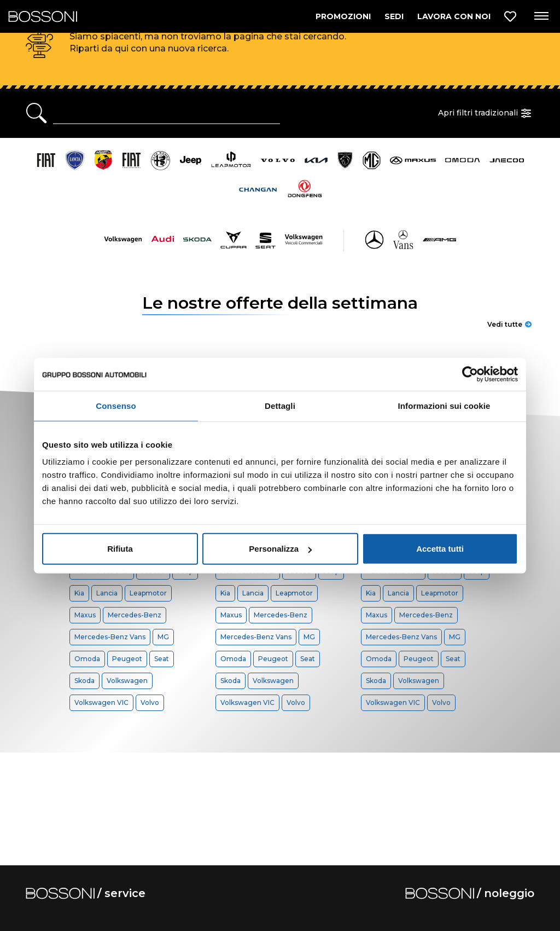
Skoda (84, 681)
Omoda (87, 659)
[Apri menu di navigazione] (541, 16)
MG (163, 637)
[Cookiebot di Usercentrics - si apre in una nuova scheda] (470, 374)
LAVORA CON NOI (454, 16)
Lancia (107, 593)
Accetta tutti (440, 549)
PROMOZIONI (343, 16)
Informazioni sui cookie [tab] (444, 405)
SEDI (394, 16)
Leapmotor (148, 593)
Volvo (150, 702)
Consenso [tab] (116, 405)
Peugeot (127, 659)
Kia (79, 593)
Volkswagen (127, 681)
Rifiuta (120, 549)
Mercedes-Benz (135, 615)
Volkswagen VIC (101, 702)
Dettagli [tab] (280, 405)
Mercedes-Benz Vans (110, 637)
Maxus (85, 615)
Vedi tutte (509, 324)
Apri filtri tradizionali (486, 113)
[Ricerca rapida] (167, 113)
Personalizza (280, 549)
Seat (162, 659)
